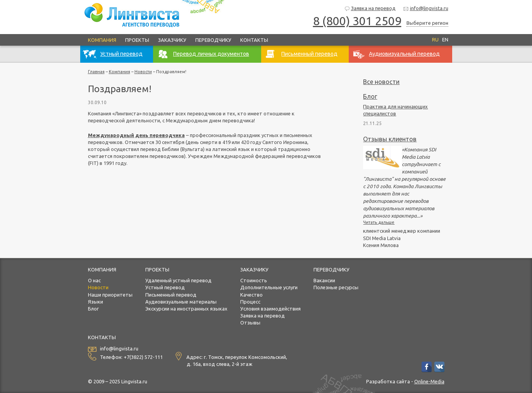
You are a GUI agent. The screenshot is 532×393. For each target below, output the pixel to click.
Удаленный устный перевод (178, 280)
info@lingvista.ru (426, 9)
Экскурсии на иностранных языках (186, 309)
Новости (143, 72)
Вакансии (324, 280)
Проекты (137, 40)
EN (445, 39)
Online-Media (429, 381)
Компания (102, 40)
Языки (96, 302)
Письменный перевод (171, 295)
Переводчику (213, 40)
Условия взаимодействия (270, 309)
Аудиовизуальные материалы (181, 302)
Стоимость (254, 280)
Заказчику (172, 40)
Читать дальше (379, 222)
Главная (96, 72)
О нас (94, 280)
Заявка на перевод (370, 9)
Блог (370, 96)
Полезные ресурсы (336, 287)
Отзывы (250, 323)
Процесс (250, 302)
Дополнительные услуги (269, 287)
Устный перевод (165, 287)
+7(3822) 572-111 (143, 357)
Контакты (254, 40)
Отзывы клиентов (390, 139)
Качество (251, 295)
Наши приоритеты (110, 295)
